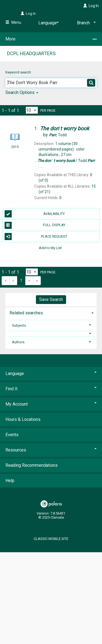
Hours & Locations (23, 419)
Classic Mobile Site (51, 539)
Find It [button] (51, 389)
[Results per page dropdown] (32, 110)
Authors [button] (18, 342)
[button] (51, 334)
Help (10, 481)
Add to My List (50, 248)
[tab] (51, 312)
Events (12, 435)
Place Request (36, 237)
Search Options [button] (22, 92)
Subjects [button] (19, 325)
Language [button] (51, 373)
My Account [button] (51, 404)
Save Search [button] (51, 299)
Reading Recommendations (32, 465)
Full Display (35, 225)
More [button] (51, 39)
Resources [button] (51, 450)
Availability (35, 214)
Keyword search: (19, 72)
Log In (94, 6)
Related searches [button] (26, 313)
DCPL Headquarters (31, 53)
